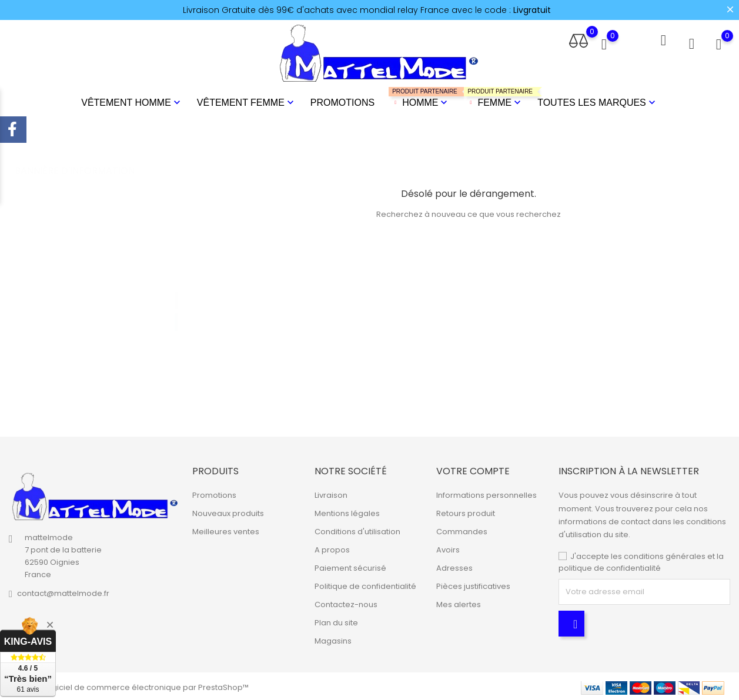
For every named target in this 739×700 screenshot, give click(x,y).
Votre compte (473, 469)
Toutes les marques (598, 102)
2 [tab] (176, 308)
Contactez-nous (346, 603)
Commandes (462, 530)
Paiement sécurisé (350, 566)
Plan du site (336, 621)
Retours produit (466, 512)
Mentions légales (347, 512)
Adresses (454, 566)
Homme (419, 97)
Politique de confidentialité (365, 585)
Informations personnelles (486, 493)
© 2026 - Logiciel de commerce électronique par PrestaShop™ (129, 685)
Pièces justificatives (473, 585)
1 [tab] (176, 286)
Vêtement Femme (247, 102)
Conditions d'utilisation (357, 530)
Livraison (331, 493)
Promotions (342, 101)
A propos (332, 548)
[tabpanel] (99, 299)
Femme (494, 97)
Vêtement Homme (132, 102)
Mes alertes (459, 603)
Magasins (333, 639)
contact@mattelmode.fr (63, 591)
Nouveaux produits (228, 512)
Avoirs (448, 548)
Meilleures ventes (226, 530)
